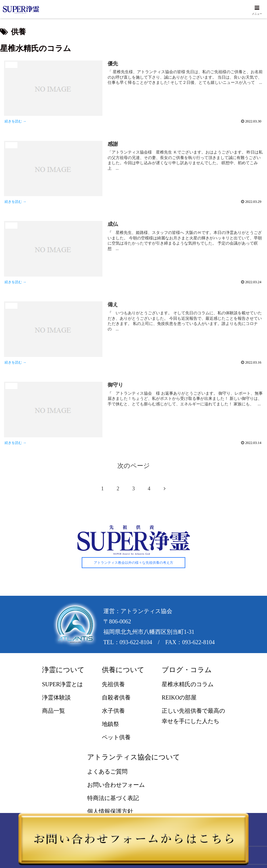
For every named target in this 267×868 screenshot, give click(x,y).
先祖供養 (113, 685)
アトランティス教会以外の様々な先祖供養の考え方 (133, 563)
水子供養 (113, 712)
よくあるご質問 (107, 772)
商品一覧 (54, 712)
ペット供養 (116, 738)
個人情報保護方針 (110, 812)
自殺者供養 (116, 698)
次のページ (134, 467)
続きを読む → (16, 122)
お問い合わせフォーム (116, 786)
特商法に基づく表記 (113, 799)
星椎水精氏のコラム (188, 685)
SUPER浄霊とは (62, 685)
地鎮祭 (110, 725)
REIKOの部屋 (179, 698)
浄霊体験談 (56, 698)
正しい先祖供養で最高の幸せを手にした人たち (193, 717)
